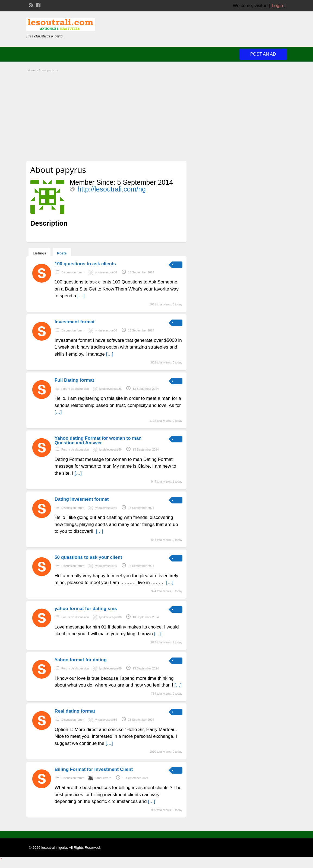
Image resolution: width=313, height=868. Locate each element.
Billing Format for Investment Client (94, 769)
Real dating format (75, 711)
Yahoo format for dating (81, 660)
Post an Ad (263, 54)
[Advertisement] (157, 115)
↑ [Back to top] (1, 859)
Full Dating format (74, 380)
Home (32, 70)
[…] (81, 296)
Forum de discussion (75, 389)
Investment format (75, 322)
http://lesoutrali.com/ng (112, 189)
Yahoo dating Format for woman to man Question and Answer (98, 441)
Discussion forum (73, 272)
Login (277, 6)
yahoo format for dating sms (86, 609)
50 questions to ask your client (88, 557)
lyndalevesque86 (106, 272)
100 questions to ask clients (85, 264)
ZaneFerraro (103, 778)
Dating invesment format (82, 499)
